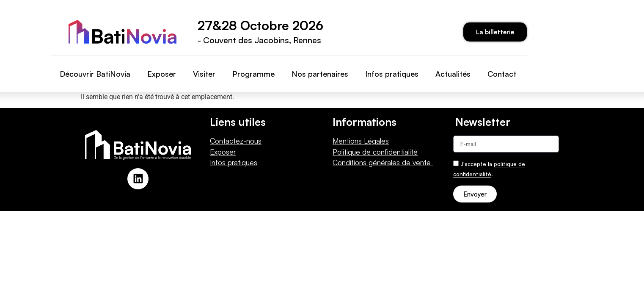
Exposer (162, 74)
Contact (502, 74)
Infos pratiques (392, 74)
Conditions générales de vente (383, 162)
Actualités (453, 74)
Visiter (204, 74)
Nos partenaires (320, 74)
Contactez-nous (236, 141)
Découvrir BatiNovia (95, 74)
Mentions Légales (361, 141)
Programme (253, 74)
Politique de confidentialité (375, 152)
